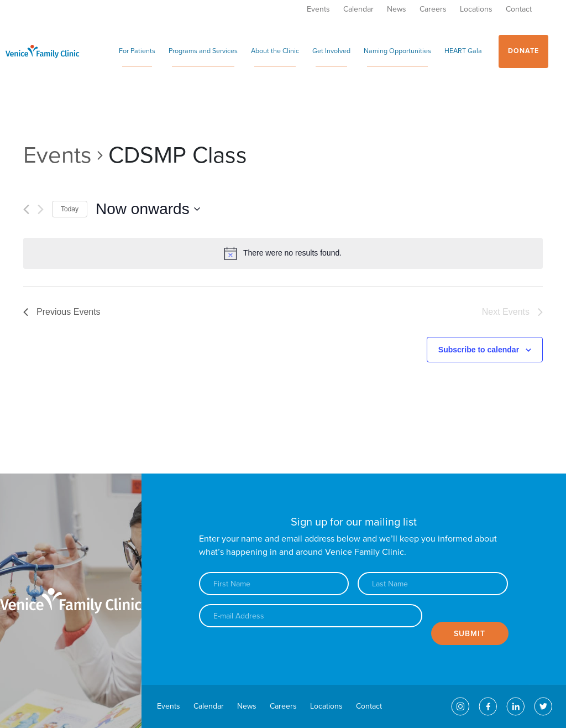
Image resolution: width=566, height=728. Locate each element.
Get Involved (331, 51)
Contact (519, 9)
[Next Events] (41, 209)
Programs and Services (203, 51)
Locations (476, 9)
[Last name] (433, 584)
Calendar (358, 9)
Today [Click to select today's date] (70, 209)
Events (318, 9)
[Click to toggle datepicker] (148, 209)
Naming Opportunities (397, 51)
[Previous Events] (26, 209)
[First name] (274, 584)
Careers (433, 9)
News (397, 9)
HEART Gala (463, 51)
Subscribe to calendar (479, 350)
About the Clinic (275, 51)
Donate (523, 51)
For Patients (137, 51)
